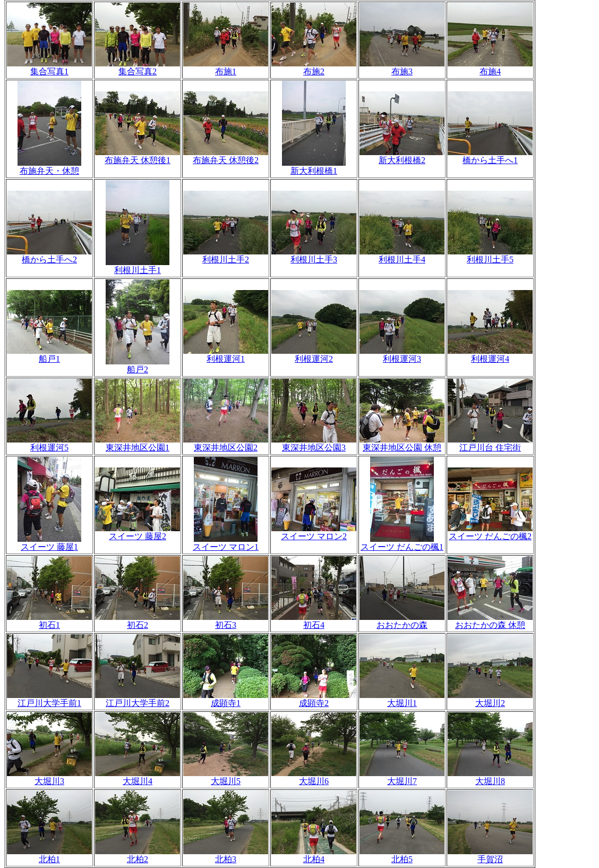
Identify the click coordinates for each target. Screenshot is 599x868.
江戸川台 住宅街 (490, 444)
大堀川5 (226, 777)
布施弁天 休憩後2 (226, 156)
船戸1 (49, 355)
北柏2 (138, 855)
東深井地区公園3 (314, 444)
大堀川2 (490, 699)
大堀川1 (402, 699)
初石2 (138, 621)
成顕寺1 (226, 699)
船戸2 (138, 365)
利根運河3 (402, 355)
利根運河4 (490, 355)
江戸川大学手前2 (138, 699)
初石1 (49, 621)
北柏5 (402, 855)
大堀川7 (402, 777)
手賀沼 (490, 855)
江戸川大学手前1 (49, 699)
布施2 (314, 67)
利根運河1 (226, 355)
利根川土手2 (226, 256)
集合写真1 (49, 67)
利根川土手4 (402, 256)
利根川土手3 (314, 256)
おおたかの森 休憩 (490, 621)
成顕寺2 (314, 699)
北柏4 (314, 855)
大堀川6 (314, 777)
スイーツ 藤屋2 (138, 532)
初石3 (226, 621)
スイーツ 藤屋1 (49, 543)
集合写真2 (138, 67)
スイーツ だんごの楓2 (490, 532)
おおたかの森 (402, 621)
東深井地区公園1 (138, 444)
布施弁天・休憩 (49, 167)
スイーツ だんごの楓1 (402, 543)
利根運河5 (49, 444)
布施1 (226, 67)
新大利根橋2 (402, 156)
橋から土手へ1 (490, 156)
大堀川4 (138, 777)
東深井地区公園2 (226, 444)
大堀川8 (490, 777)
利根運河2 (314, 355)
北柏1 (49, 855)
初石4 (314, 621)
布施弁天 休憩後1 (138, 156)
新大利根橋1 (314, 167)
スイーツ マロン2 (314, 532)
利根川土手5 (490, 256)
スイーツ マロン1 (226, 543)
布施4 (490, 67)
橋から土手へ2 (49, 256)
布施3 (402, 67)
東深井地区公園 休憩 (402, 444)
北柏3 (226, 855)
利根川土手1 (138, 266)
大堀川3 (49, 777)
